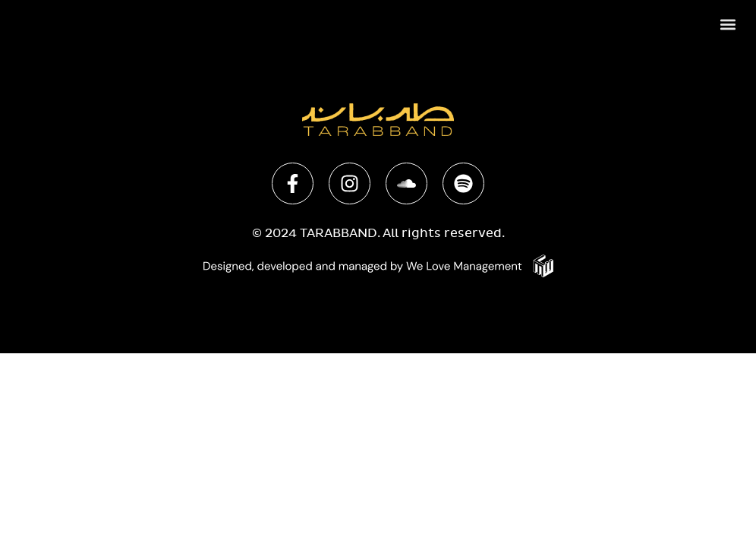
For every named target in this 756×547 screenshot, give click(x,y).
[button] (728, 24)
